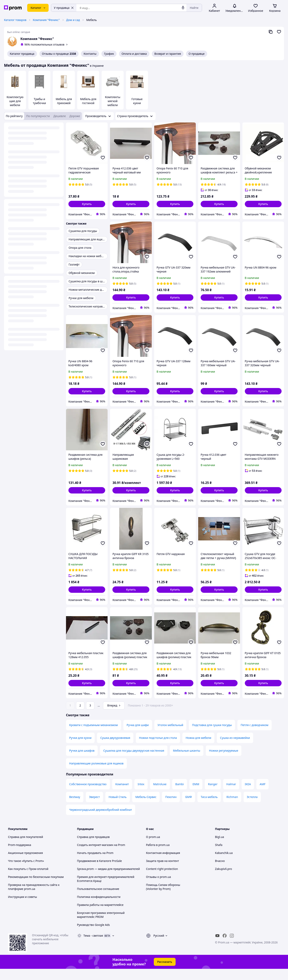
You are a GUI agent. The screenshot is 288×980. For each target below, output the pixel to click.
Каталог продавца (22, 54)
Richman (232, 808)
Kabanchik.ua (224, 864)
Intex (141, 795)
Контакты (90, 54)
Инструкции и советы (22, 908)
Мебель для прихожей (64, 101)
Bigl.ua (219, 848)
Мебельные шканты (187, 762)
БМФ (189, 808)
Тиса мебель (209, 808)
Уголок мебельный (170, 736)
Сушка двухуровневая (115, 749)
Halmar (231, 795)
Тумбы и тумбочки (39, 101)
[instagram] (232, 947)
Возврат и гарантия (168, 54)
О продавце (197, 54)
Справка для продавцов (93, 848)
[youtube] (217, 947)
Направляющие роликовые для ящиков (96, 775)
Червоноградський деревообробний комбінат (101, 821)
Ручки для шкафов (82, 762)
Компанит (122, 795)
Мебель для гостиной (88, 101)
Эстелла (252, 808)
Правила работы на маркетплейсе (100, 916)
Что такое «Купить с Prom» (26, 872)
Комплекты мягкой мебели (113, 101)
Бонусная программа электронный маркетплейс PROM (101, 926)
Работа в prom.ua (158, 856)
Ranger (213, 795)
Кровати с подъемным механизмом (93, 736)
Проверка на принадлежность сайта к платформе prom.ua (34, 898)
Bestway (75, 808)
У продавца (64, 8)
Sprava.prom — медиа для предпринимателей (108, 880)
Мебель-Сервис (146, 808)
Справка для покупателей (25, 848)
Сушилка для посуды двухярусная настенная (134, 762)
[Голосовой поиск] (183, 8)
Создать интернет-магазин (95, 856)
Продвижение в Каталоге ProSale (99, 872)
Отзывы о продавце (59, 54)
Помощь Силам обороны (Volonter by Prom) (163, 898)
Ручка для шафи (138, 736)
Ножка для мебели (198, 749)
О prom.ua (153, 848)
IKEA (248, 795)
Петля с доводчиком (254, 736)
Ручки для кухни (80, 749)
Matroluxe (160, 795)
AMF (262, 795)
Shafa (219, 856)
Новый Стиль (118, 808)
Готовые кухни (137, 101)
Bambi (180, 795)
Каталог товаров (15, 20)
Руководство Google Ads (93, 936)
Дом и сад (73, 20)
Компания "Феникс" (46, 20)
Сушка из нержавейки (235, 749)
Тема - (93, 947)
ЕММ (196, 795)
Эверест (94, 808)
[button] (87, 204)
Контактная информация (163, 864)
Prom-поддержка (20, 856)
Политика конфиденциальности (99, 908)
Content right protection (162, 880)
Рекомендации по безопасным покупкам (36, 888)
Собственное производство (88, 795)
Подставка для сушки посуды (212, 736)
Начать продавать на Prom (95, 864)
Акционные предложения (25, 864)
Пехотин (171, 808)
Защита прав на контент (162, 872)
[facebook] (225, 947)
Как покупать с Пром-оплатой (28, 880)
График (109, 54)
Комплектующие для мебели (15, 101)
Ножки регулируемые (224, 762)
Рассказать (165, 973)
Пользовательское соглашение (98, 900)
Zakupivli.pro (223, 880)
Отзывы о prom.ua (158, 888)
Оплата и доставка (134, 54)
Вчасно (220, 872)
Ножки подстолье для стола (158, 749)
